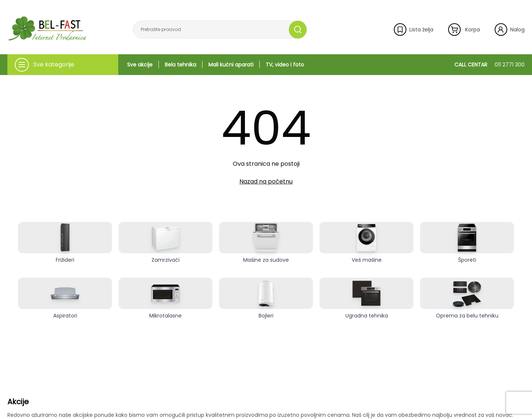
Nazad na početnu (266, 181)
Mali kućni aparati (231, 65)
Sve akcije (140, 65)
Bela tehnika (180, 65)
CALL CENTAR (490, 65)
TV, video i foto (285, 65)
